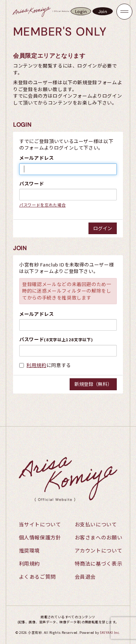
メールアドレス (37, 158)
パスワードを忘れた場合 (42, 205)
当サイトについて (40, 524)
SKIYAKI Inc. (110, 633)
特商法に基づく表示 (99, 563)
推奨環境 (30, 550)
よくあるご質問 (38, 576)
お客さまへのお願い (99, 537)
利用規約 (36, 365)
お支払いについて (96, 524)
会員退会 (85, 576)
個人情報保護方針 (40, 537)
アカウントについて (99, 550)
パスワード (32, 184)
